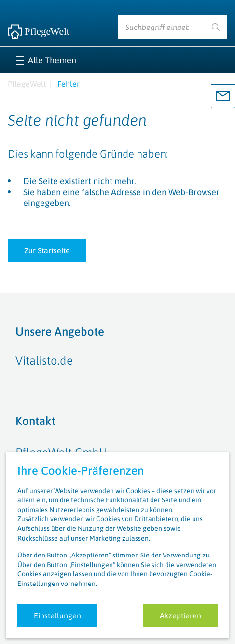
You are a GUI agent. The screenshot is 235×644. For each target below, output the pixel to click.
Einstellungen (57, 615)
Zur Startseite (47, 250)
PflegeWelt (27, 84)
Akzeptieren (180, 615)
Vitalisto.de (44, 360)
